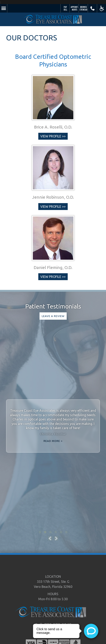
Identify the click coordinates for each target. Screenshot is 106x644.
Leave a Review (53, 316)
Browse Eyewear (83, 8)
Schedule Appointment (74, 8)
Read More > (53, 441)
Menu (4, 8)
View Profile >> (53, 136)
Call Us (93, 8)
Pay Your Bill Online (65, 8)
